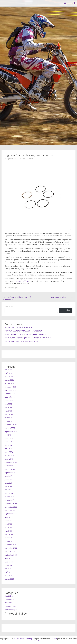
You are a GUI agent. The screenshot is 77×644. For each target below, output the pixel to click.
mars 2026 (9, 377)
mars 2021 (9, 576)
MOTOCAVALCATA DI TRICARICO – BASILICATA (23, 331)
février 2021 (9, 579)
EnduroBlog (9, 599)
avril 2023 (8, 490)
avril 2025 (8, 411)
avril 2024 (8, 449)
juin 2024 (8, 442)
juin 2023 (8, 483)
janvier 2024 (9, 459)
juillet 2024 (9, 438)
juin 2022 (8, 524)
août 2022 (8, 517)
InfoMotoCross (10, 606)
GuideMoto (9, 603)
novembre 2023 (11, 466)
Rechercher (9, 307)
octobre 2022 (10, 510)
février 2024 (9, 456)
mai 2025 (8, 407)
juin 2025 (8, 404)
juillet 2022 (9, 521)
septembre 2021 (11, 555)
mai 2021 (8, 569)
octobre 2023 (10, 469)
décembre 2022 (11, 504)
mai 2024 (8, 445)
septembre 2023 (11, 473)
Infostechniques (13, 288)
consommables (22, 281)
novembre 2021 (11, 548)
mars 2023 (9, 493)
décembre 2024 (11, 425)
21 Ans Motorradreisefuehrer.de (62, 297)
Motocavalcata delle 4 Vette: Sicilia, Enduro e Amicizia (25, 334)
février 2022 (9, 538)
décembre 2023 (11, 462)
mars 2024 (9, 452)
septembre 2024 (11, 431)
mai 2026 (8, 370)
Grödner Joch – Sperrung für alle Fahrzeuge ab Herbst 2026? (28, 338)
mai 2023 (8, 486)
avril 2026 (8, 373)
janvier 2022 (9, 541)
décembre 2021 (11, 545)
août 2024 (8, 435)
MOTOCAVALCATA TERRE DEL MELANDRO (21, 341)
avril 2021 (8, 572)
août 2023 (8, 476)
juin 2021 (8, 565)
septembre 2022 (11, 514)
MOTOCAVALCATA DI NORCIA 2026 (18, 327)
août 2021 (8, 558)
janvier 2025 (9, 421)
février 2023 (9, 497)
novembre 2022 (11, 507)
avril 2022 (8, 531)
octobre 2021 (10, 552)
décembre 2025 (11, 387)
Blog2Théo (9, 596)
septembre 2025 (11, 397)
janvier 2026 (9, 383)
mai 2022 (8, 528)
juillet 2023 (9, 480)
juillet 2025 (9, 401)
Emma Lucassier (28, 159)
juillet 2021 (9, 562)
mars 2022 (9, 534)
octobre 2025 (10, 394)
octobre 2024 (10, 428)
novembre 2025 (11, 390)
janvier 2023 (9, 500)
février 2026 (9, 380)
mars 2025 (9, 414)
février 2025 (9, 418)
